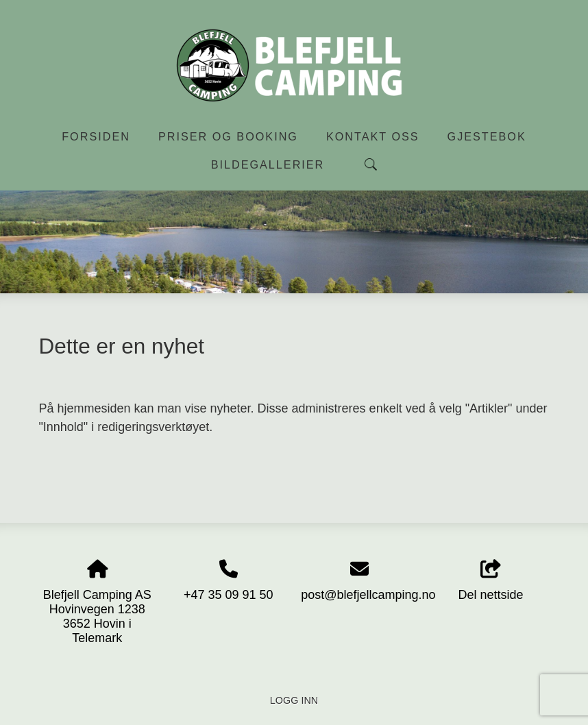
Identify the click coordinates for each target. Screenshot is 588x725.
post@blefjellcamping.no (368, 595)
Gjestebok (487, 136)
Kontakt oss (373, 136)
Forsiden (96, 136)
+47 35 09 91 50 (229, 595)
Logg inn (294, 700)
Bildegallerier (268, 164)
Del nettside (491, 581)
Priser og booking (228, 136)
